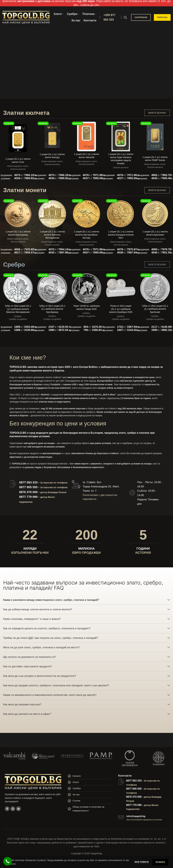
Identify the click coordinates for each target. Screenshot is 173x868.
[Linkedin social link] (19, 809)
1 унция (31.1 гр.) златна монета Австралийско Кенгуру (87, 235)
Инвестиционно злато (18, 166)
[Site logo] (26, 17)
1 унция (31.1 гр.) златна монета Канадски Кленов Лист (121, 235)
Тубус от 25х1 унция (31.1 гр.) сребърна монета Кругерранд (52, 309)
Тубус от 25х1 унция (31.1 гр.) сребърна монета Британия (155, 309)
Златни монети (18, 242)
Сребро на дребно (18, 319)
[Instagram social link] (13, 809)
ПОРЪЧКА (162, 17)
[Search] (125, 17)
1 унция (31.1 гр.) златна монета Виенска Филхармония (52, 235)
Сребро (18, 316)
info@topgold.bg (136, 816)
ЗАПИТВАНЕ (141, 17)
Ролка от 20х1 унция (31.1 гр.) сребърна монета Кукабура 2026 (121, 309)
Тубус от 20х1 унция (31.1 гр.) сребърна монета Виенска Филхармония (18, 309)
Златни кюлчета (18, 169)
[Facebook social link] (7, 809)
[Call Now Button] (8, 861)
